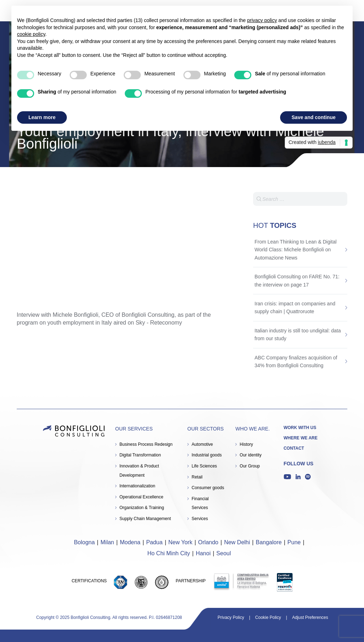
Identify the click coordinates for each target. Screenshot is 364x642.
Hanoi (203, 553)
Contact (294, 448)
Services (200, 519)
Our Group (250, 466)
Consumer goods (208, 488)
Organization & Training (142, 508)
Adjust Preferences (310, 617)
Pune (294, 542)
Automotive (202, 444)
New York (181, 542)
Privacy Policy (231, 617)
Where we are (301, 438)
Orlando (208, 542)
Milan (107, 542)
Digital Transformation (140, 455)
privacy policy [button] (262, 20)
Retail (197, 477)
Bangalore (269, 542)
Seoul (224, 553)
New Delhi (237, 542)
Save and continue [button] (314, 117)
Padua (154, 542)
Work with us (300, 428)
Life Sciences (204, 466)
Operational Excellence (141, 497)
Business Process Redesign (146, 444)
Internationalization (137, 486)
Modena (130, 542)
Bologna (84, 542)
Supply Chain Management (145, 519)
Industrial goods (207, 455)
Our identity (250, 455)
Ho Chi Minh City (168, 553)
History (246, 444)
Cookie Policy (268, 617)
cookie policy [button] (31, 34)
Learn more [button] (42, 117)
